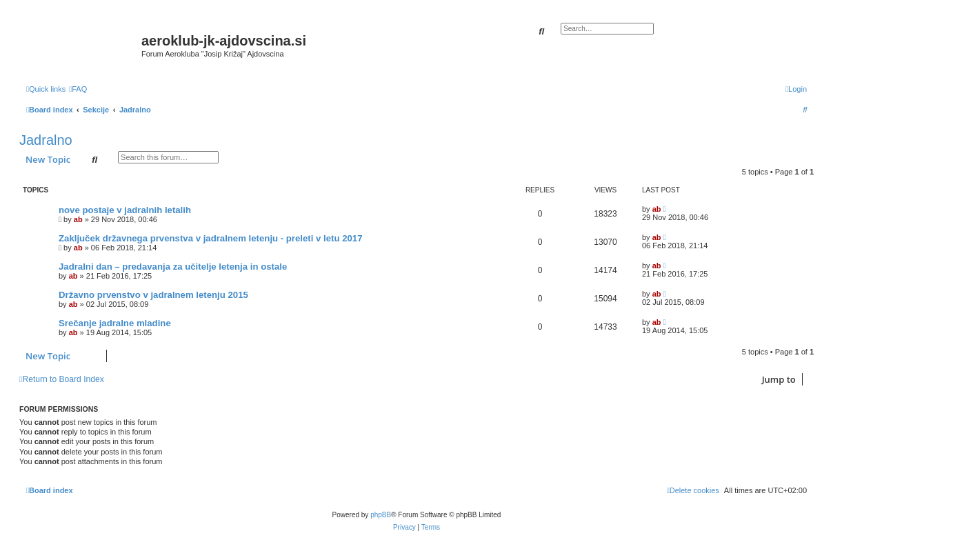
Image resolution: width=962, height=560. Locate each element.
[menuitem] (78, 89)
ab (78, 219)
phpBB (381, 515)
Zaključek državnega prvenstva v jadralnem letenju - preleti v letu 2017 (211, 238)
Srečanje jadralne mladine (115, 323)
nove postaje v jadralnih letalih (125, 210)
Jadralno (46, 140)
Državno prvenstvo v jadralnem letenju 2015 (153, 295)
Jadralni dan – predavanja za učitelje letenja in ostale (173, 267)
